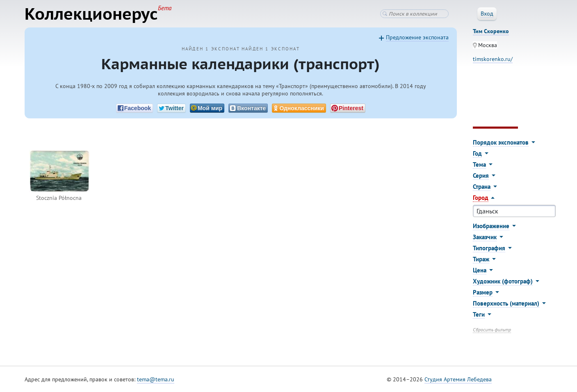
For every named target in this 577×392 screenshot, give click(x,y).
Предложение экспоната (417, 37)
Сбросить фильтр (492, 330)
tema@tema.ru (156, 379)
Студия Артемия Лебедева (458, 379)
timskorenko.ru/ (493, 59)
